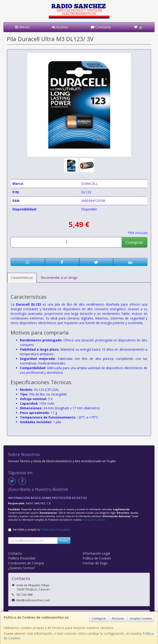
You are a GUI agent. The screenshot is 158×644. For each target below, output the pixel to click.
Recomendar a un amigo (59, 278)
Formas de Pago (95, 563)
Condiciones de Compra (26, 563)
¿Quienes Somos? (22, 568)
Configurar (99, 618)
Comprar (135, 242)
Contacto (101, 27)
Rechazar (118, 618)
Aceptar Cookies (141, 618)
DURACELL (90, 184)
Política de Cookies (97, 558)
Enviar (64, 540)
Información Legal (96, 553)
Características (22, 278)
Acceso (60, 27)
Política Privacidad (22, 558)
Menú (22, 27)
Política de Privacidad (93, 520)
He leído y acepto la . (42, 530)
